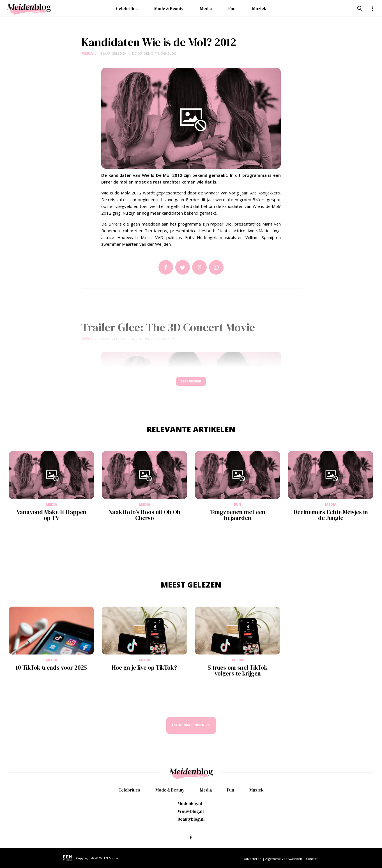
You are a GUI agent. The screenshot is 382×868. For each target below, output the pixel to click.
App (216, 267)
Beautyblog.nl (191, 819)
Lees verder (191, 384)
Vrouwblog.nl (191, 811)
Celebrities (127, 9)
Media (206, 9)
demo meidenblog (160, 54)
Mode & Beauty (169, 9)
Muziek (259, 9)
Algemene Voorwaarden (284, 859)
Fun (232, 9)
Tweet (183, 267)
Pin (199, 267)
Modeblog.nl (190, 803)
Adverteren (253, 859)
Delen (166, 267)
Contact (312, 859)
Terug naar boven (188, 731)
